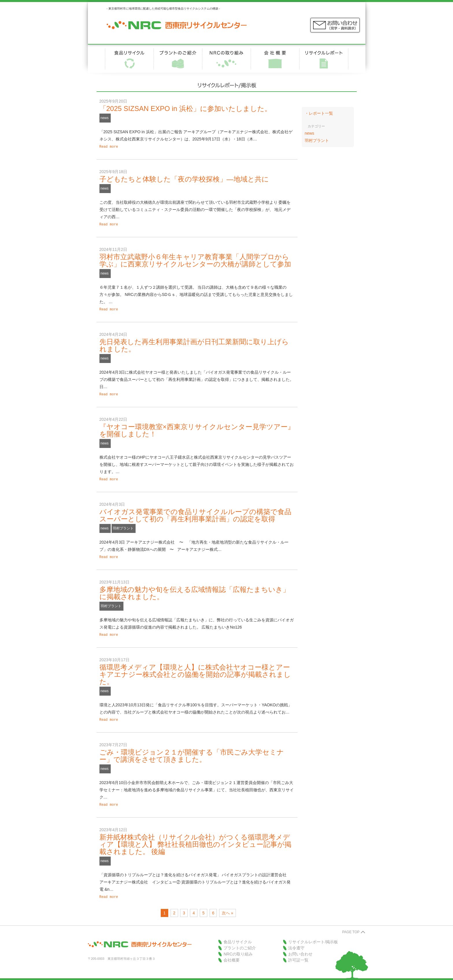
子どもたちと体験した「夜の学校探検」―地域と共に (184, 178)
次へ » (228, 907)
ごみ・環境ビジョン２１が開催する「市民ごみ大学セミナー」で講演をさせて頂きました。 (192, 751)
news (105, 118)
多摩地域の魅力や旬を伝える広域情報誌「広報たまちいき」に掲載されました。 (195, 590)
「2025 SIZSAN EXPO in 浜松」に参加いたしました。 (185, 109)
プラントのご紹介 (240, 942)
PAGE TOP (351, 926)
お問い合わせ (300, 948)
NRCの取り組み (238, 948)
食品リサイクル (238, 936)
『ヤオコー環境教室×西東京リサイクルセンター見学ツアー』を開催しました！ (197, 428)
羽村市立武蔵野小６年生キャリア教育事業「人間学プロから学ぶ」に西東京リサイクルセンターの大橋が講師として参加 (195, 259)
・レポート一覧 (319, 113)
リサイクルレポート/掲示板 (313, 936)
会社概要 (232, 954)
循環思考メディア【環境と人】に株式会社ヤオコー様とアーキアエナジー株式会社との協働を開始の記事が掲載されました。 (195, 670)
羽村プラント (123, 525)
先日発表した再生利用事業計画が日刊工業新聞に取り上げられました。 (194, 344)
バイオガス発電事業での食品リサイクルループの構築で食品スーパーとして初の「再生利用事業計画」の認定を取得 (195, 512)
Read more (109, 146)
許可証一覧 (298, 954)
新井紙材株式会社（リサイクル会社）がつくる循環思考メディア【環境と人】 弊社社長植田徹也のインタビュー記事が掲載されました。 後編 (196, 839)
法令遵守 (296, 942)
